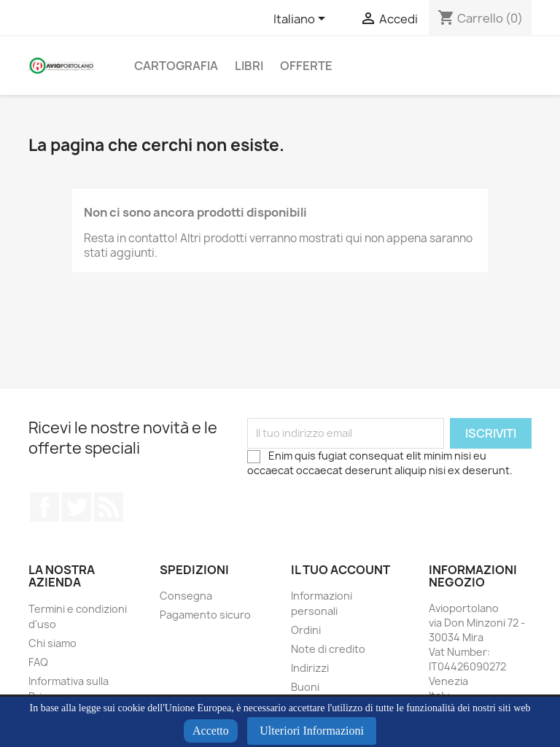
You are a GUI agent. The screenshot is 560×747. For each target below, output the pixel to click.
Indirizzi (310, 668)
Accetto (211, 731)
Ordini (306, 630)
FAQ (38, 662)
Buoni (305, 687)
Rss (109, 507)
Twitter (77, 507)
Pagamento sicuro (205, 615)
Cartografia (176, 66)
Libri (249, 66)
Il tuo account (341, 570)
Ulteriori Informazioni (312, 731)
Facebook (44, 507)
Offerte (306, 66)
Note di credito (328, 649)
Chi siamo (52, 643)
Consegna (186, 596)
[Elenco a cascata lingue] (302, 20)
